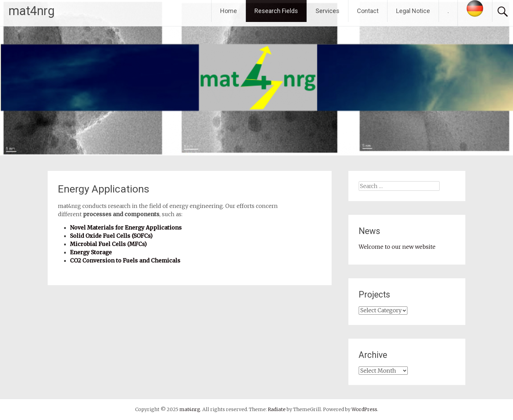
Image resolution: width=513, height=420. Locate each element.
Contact (368, 11)
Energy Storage (91, 252)
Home (229, 11)
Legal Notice (413, 11)
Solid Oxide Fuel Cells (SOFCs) (111, 236)
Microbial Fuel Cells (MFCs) (108, 244)
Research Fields (276, 11)
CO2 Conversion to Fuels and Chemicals (125, 260)
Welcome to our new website (397, 247)
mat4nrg (32, 11)
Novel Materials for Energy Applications (126, 227)
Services (327, 11)
